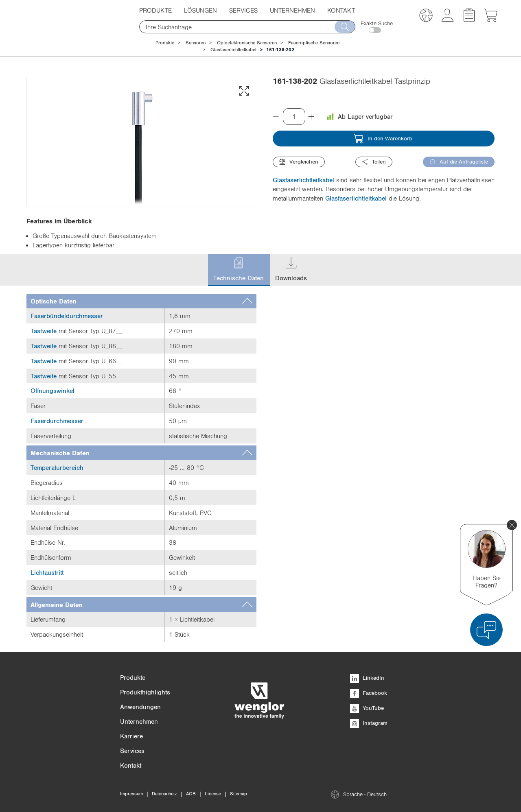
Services (243, 10)
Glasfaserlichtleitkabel (233, 50)
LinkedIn (367, 678)
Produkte (155, 10)
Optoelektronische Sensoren (247, 43)
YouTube (367, 708)
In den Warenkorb (383, 139)
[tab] (141, 301)
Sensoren (196, 43)
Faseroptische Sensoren (314, 43)
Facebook (369, 693)
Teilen (374, 162)
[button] (426, 16)
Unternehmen (292, 10)
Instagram (369, 723)
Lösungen (200, 10)
